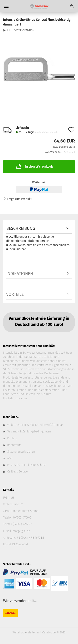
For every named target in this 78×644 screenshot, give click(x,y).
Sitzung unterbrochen (21, 452)
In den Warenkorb (34, 166)
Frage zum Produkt (19, 199)
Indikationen (20, 274)
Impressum (14, 445)
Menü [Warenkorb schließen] (6, 6)
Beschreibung (21, 228)
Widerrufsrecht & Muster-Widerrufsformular (35, 425)
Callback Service (17, 472)
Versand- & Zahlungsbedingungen (29, 432)
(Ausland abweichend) (46, 132)
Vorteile (15, 294)
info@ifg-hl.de (21, 531)
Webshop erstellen (24, 632)
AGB (10, 458)
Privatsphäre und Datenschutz (26, 465)
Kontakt (12, 438)
